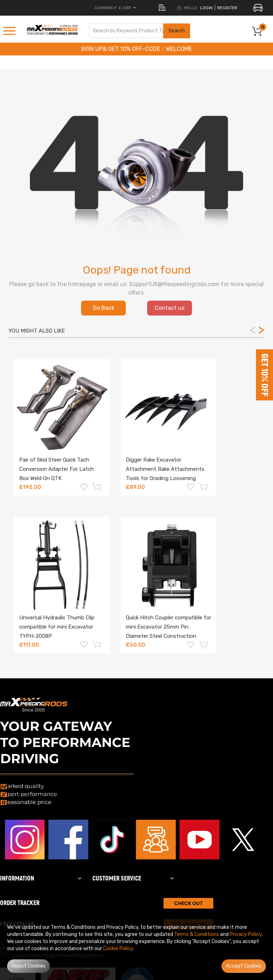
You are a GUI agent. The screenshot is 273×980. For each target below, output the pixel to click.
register (227, 8)
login (206, 8)
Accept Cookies (244, 966)
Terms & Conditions (197, 934)
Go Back (104, 308)
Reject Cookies (28, 966)
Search (177, 31)
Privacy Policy (246, 934)
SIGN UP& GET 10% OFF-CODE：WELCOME (136, 49)
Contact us (170, 308)
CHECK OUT (188, 903)
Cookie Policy (118, 949)
